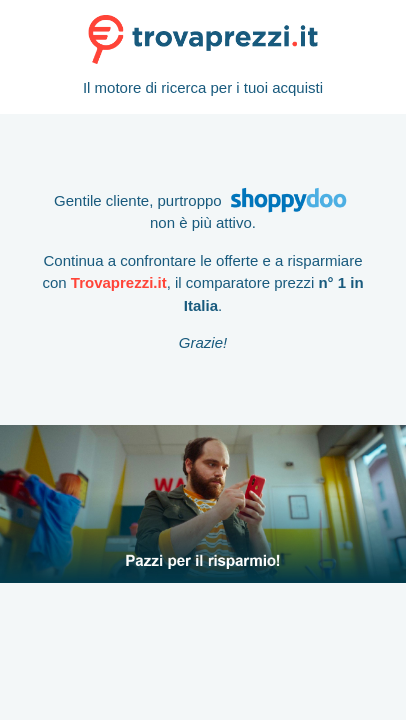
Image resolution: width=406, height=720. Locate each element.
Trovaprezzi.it (119, 282)
